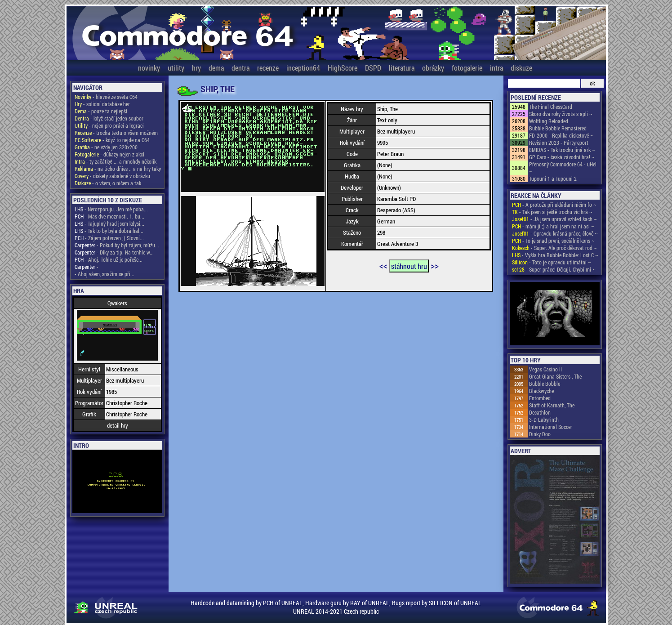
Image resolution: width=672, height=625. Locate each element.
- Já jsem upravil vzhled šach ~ (554, 219)
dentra (240, 68)
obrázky (433, 68)
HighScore (343, 68)
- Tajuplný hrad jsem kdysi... (109, 223)
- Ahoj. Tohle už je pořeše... (109, 259)
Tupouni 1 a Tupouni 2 (553, 179)
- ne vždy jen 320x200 (106, 147)
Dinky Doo (540, 434)
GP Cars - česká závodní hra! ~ (562, 157)
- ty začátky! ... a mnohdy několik (116, 161)
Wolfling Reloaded (549, 121)
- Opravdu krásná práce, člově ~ (555, 233)
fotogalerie (467, 68)
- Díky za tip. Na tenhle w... (114, 252)
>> (435, 265)
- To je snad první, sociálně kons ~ (553, 241)
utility (176, 68)
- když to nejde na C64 (112, 140)
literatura (402, 68)
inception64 (303, 68)
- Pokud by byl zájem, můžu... (117, 245)
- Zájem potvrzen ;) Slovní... (109, 238)
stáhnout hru (409, 266)
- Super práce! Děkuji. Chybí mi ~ (554, 269)
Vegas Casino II (545, 369)
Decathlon (540, 412)
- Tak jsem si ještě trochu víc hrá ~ (552, 212)
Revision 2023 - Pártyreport (559, 143)
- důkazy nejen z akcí (109, 154)
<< (383, 265)
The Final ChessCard (551, 107)
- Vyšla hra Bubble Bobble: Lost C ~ (555, 255)
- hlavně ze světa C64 (106, 97)
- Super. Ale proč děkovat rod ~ (554, 248)
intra (496, 68)
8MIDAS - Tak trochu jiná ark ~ (562, 150)
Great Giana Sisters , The (555, 376)
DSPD (373, 68)
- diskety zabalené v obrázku (112, 176)
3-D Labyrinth (544, 420)
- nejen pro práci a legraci (109, 125)
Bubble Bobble (545, 384)
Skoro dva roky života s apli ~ (561, 114)
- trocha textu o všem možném (116, 133)
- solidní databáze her (102, 104)
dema (216, 68)
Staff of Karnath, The (552, 405)
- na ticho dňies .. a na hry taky (118, 169)
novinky (149, 68)
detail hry (118, 425)
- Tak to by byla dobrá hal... (109, 231)
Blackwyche (541, 391)
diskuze (521, 68)
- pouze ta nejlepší (101, 111)
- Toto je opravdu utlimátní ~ (552, 262)
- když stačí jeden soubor (109, 118)
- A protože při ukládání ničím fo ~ (554, 205)
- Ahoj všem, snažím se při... (105, 274)
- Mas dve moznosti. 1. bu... (109, 216)
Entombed (540, 398)
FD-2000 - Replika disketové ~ (561, 135)
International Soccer (551, 427)
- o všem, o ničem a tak (108, 183)
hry (196, 68)
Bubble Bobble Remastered (558, 128)
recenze (268, 68)
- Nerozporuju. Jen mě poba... (111, 209)
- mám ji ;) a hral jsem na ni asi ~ (553, 226)
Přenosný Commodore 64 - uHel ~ (563, 168)
